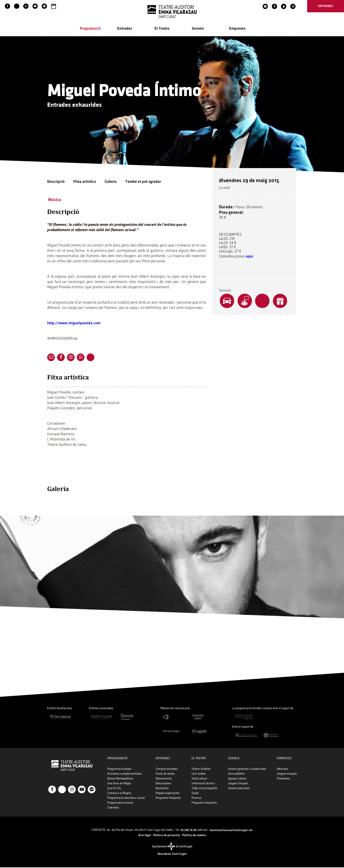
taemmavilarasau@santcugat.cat (231, 831)
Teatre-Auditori (201, 769)
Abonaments (164, 779)
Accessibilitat (236, 774)
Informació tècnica (203, 784)
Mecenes (282, 769)
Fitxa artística (85, 182)
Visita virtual (199, 779)
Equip (195, 794)
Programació (90, 29)
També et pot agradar (143, 182)
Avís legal (145, 836)
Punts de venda (165, 774)
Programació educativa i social (126, 798)
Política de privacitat (167, 836)
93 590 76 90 (189, 831)
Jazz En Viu (114, 789)
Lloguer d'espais (238, 784)
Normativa (162, 789)
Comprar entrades (167, 769)
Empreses (237, 29)
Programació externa (120, 803)
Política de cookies (194, 836)
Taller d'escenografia (204, 789)
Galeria (111, 182)
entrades (326, 6)
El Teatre (162, 29)
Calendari (113, 808)
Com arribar (199, 774)
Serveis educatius (239, 789)
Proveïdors (283, 779)
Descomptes (163, 784)
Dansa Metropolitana (120, 779)
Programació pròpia (119, 769)
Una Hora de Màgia (119, 784)
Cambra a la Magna (119, 794)
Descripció (56, 182)
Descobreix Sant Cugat (172, 854)
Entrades (125, 29)
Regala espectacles (168, 794)
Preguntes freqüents (168, 798)
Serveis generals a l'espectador (247, 769)
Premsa (196, 798)
